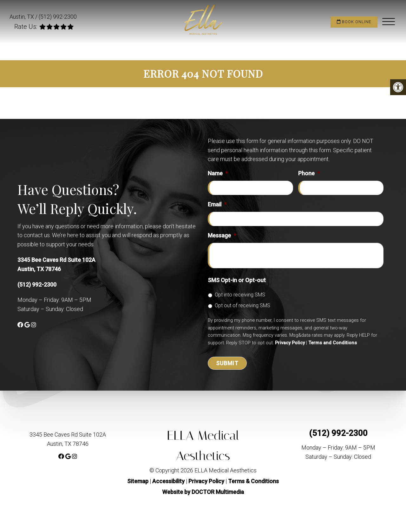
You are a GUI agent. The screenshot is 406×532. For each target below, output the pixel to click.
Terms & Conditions (253, 481)
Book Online (354, 22)
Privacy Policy (290, 343)
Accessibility (168, 481)
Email (217, 204)
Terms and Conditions (333, 343)
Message (222, 235)
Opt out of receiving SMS (242, 305)
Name (218, 173)
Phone (309, 173)
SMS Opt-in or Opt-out (237, 280)
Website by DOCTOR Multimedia (203, 492)
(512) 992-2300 (58, 17)
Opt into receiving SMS (240, 295)
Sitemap (138, 481)
